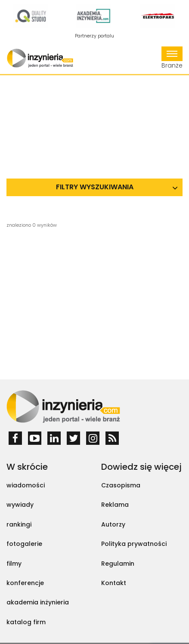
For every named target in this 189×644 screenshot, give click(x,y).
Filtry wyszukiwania (95, 187)
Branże (172, 58)
